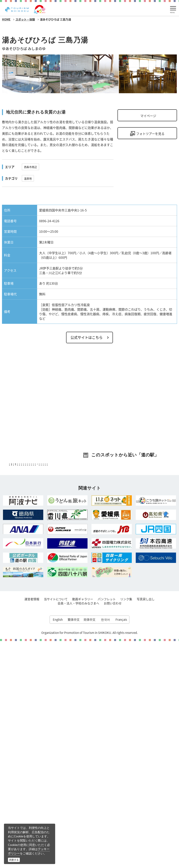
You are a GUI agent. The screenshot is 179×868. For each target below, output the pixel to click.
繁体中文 (73, 846)
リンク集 (126, 826)
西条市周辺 (30, 167)
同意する (14, 860)
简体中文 (89, 846)
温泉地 (28, 178)
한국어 (105, 846)
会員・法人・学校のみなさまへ (78, 830)
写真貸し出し (146, 826)
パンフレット (107, 826)
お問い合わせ (113, 830)
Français (121, 846)
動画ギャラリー (82, 826)
